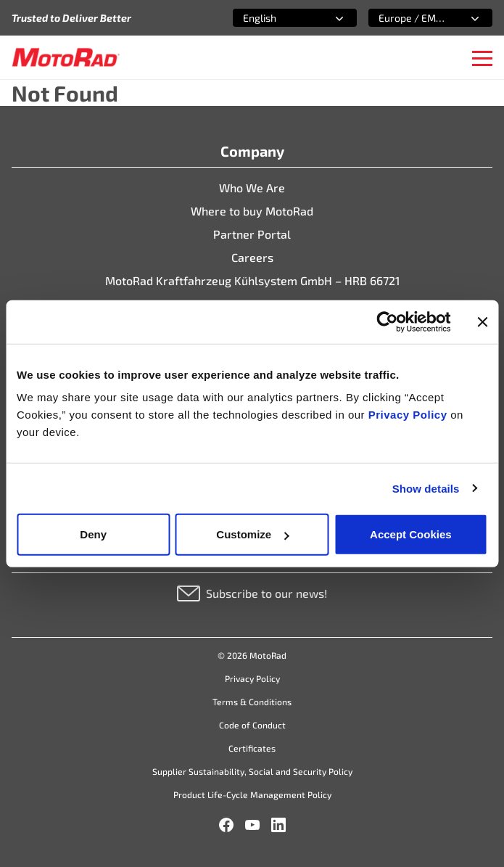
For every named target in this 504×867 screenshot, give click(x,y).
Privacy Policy (409, 415)
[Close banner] (482, 321)
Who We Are (252, 188)
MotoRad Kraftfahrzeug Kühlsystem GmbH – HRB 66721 (252, 280)
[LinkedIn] (278, 825)
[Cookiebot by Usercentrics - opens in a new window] (387, 321)
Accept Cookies (411, 534)
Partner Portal (252, 234)
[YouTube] (252, 825)
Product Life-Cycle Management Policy (252, 794)
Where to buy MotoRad (252, 211)
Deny (93, 534)
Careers (252, 257)
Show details (426, 488)
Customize (252, 534)
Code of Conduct (252, 725)
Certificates (252, 748)
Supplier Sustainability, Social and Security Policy (252, 771)
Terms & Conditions (252, 702)
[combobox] (277, 18)
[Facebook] (226, 825)
